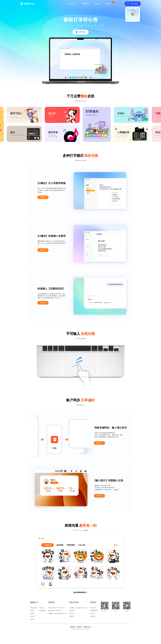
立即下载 (82, 32)
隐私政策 (79, 627)
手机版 (32, 614)
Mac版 (32, 611)
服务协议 (73, 627)
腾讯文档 (93, 614)
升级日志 (42, 608)
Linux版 (32, 616)
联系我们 (72, 611)
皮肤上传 (72, 614)
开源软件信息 (87, 627)
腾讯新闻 (93, 616)
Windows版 (33, 608)
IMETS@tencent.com (61, 614)
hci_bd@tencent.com (81, 608)
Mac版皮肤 (42, 611)
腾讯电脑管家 (94, 611)
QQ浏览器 (93, 608)
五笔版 (32, 619)
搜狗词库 (72, 616)
